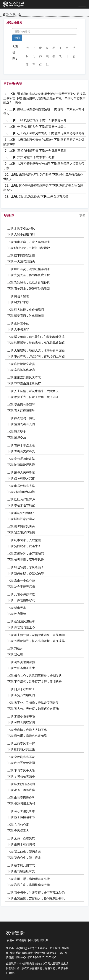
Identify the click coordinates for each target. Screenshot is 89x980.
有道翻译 (21, 940)
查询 (17, 38)
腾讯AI (44, 940)
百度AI (11, 940)
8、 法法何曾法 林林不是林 (30, 157)
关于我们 (55, 948)
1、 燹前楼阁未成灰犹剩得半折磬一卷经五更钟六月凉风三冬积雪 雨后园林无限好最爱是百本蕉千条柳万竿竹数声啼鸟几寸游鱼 (44, 98)
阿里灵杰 (33, 940)
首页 (6, 14)
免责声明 (40, 953)
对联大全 (16, 14)
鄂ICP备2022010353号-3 (42, 957)
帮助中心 (21, 957)
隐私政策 (27, 953)
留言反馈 (15, 953)
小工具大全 (41, 948)
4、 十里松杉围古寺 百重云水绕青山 (36, 127)
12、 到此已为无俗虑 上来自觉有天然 (37, 197)
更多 (82, 216)
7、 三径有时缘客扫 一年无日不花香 (36, 151)
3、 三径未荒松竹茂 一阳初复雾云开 (36, 120)
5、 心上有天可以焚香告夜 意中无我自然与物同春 (45, 133)
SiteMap (51, 953)
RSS (60, 953)
